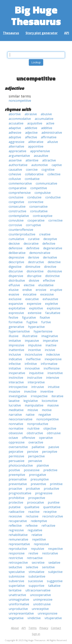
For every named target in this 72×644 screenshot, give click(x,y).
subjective (55, 572)
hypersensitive (19, 331)
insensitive (55, 373)
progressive (44, 493)
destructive (36, 262)
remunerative (18, 539)
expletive (52, 304)
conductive (53, 197)
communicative (46, 183)
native (30, 415)
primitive (56, 484)
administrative (52, 133)
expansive (16, 304)
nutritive (33, 428)
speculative (17, 572)
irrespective (39, 396)
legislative (31, 401)
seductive (15, 567)
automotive (40, 165)
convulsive (16, 220)
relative (37, 535)
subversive (16, 581)
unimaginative (19, 599)
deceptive (50, 239)
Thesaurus (11, 33)
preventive (38, 484)
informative (49, 364)
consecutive (17, 207)
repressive (41, 544)
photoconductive (21, 465)
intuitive (54, 387)
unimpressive (43, 599)
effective (49, 280)
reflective (15, 526)
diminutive (33, 267)
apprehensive (40, 151)
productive (51, 489)
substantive (37, 576)
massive (53, 405)
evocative (30, 294)
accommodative (20, 119)
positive (14, 470)
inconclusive (34, 354)
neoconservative (21, 419)
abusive (46, 114)
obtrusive (54, 433)
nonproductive (38, 424)
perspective (36, 456)
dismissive (55, 271)
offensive (29, 438)
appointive (36, 146)
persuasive (17, 461)
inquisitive (36, 373)
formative (16, 322)
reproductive (18, 549)
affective (31, 137)
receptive (50, 512)
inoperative (17, 373)
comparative (18, 188)
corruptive (33, 225)
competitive (39, 188)
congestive (16, 202)
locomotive (50, 401)
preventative (18, 484)
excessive (47, 294)
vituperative (53, 618)
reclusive (32, 516)
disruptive (34, 276)
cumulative (16, 239)
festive (13, 317)
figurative (29, 317)
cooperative (36, 220)
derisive (34, 257)
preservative (18, 479)
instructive (35, 378)
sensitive (48, 567)
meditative (16, 410)
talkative (54, 586)
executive (32, 299)
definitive (33, 248)
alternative (16, 146)
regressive (16, 530)
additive (47, 128)
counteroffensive (21, 230)
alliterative (36, 142)
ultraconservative (38, 590)
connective (36, 202)
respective (55, 549)
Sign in (36, 634)
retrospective (18, 563)
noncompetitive (20, 101)
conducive (34, 197)
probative (33, 489)
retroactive (35, 558)
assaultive (41, 156)
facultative (53, 313)
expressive (16, 313)
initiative (15, 368)
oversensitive (18, 447)
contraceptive (43, 216)
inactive (51, 345)
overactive (36, 442)
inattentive (16, 350)
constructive (17, 211)
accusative (16, 123)
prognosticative (20, 493)
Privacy (44, 628)
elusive (14, 290)
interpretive (36, 382)
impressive (16, 345)
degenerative (53, 248)
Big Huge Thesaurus (36, 15)
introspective (18, 387)
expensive (34, 304)
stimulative (36, 572)
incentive (34, 350)
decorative (31, 243)
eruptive (56, 290)
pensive (33, 452)
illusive (14, 336)
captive (57, 165)
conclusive (16, 197)
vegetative (16, 618)
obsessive (16, 433)
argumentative (19, 156)
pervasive (35, 461)
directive (50, 267)
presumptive (40, 479)
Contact (56, 628)
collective (54, 174)
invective (30, 391)
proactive (15, 489)
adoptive (15, 137)
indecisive (53, 354)
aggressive (17, 142)
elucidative (46, 285)
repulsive (38, 549)
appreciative (17, 151)
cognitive (48, 170)
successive (36, 581)
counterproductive (22, 234)
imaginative (50, 336)
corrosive (15, 225)
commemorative (20, 183)
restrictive (16, 558)
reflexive (32, 526)
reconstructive (53, 516)
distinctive (53, 276)
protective (16, 502)
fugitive (32, 322)
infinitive (31, 364)
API (67, 33)
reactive (34, 512)
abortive (15, 114)
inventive (47, 391)
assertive (15, 160)
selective (32, 567)
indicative (15, 359)
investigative (18, 396)
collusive (15, 179)
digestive (15, 267)
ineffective (33, 359)
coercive (32, 170)
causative (15, 170)
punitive (54, 502)
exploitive (36, 308)
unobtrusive (42, 604)
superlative (17, 586)
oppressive (17, 442)
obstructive (35, 433)
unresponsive (48, 613)
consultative (39, 211)
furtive (46, 322)
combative (32, 179)
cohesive (15, 174)
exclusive (15, 299)
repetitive (39, 539)
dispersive (16, 276)
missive (33, 410)
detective (54, 262)
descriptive (16, 262)
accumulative (44, 119)
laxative (14, 401)
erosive (41, 290)
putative (15, 507)
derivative (50, 257)
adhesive (15, 133)
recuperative (18, 521)
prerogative (38, 475)
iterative (57, 396)
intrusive (38, 387)
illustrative (30, 336)
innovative (32, 368)
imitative (15, 341)
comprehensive (20, 193)
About (15, 628)
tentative (15, 590)
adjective (31, 133)
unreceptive (40, 609)
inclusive (15, 354)
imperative (50, 341)
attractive (49, 160)
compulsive (43, 193)
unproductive (18, 609)
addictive (31, 128)
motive (47, 410)
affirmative (49, 137)
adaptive (15, 128)
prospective (37, 498)
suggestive (55, 581)
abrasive (31, 114)
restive (33, 553)
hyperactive (36, 327)
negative (45, 415)
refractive (48, 526)
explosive (54, 308)
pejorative (16, 452)
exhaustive (50, 299)
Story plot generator (42, 33)
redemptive (39, 521)
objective (50, 428)
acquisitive (35, 123)
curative (34, 239)
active (50, 123)
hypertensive (43, 331)
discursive (16, 271)
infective (15, 364)
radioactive (17, 512)
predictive (50, 470)
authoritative (18, 165)
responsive (17, 553)
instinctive (16, 378)
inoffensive (52, 368)
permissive (16, 456)
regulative (35, 530)
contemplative (19, 216)
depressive (16, 257)
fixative (45, 317)
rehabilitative (18, 535)
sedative (54, 563)
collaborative (34, 174)
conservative (38, 207)
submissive (17, 576)
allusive (53, 142)
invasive (14, 391)
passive (54, 447)
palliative (38, 447)
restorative (50, 553)
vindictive (34, 618)
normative (16, 428)
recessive (15, 516)
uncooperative (40, 595)
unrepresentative (21, 613)
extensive (35, 313)
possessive (32, 470)
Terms (33, 628)
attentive (32, 160)
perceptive (50, 452)
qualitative (32, 507)
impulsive (35, 345)
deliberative (17, 253)
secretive (38, 563)
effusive (14, 285)
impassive (32, 341)
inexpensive (53, 359)
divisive (34, 280)
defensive (16, 248)
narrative (15, 415)
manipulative (34, 405)
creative (45, 234)
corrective (55, 220)
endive (27, 290)
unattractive (17, 595)
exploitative (17, 308)
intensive (53, 378)
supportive (36, 586)
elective (29, 285)
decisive (14, 243)
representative (19, 544)
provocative (36, 502)
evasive (14, 294)
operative (46, 438)
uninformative (19, 604)
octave (13, 438)
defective (49, 243)
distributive (17, 280)
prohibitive (17, 498)
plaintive (43, 465)
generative (16, 327)
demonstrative (40, 253)
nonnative (16, 424)
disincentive (35, 271)
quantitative (52, 507)
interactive (16, 382)
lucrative (15, 405)
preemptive (17, 475)
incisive (50, 350)
